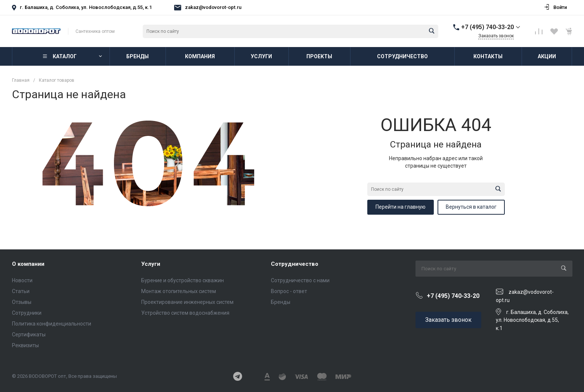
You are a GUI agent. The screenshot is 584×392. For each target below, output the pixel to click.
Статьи (21, 291)
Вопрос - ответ (289, 291)
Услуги (151, 264)
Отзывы (22, 302)
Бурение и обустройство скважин (183, 280)
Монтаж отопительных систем (179, 291)
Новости (22, 280)
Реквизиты (25, 345)
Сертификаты (29, 335)
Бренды (281, 302)
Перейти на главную (401, 207)
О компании (28, 264)
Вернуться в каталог (471, 207)
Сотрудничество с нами (300, 280)
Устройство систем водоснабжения (185, 313)
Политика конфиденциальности (52, 324)
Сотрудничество (295, 264)
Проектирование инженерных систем (187, 302)
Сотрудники (27, 313)
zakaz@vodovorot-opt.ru (213, 7)
